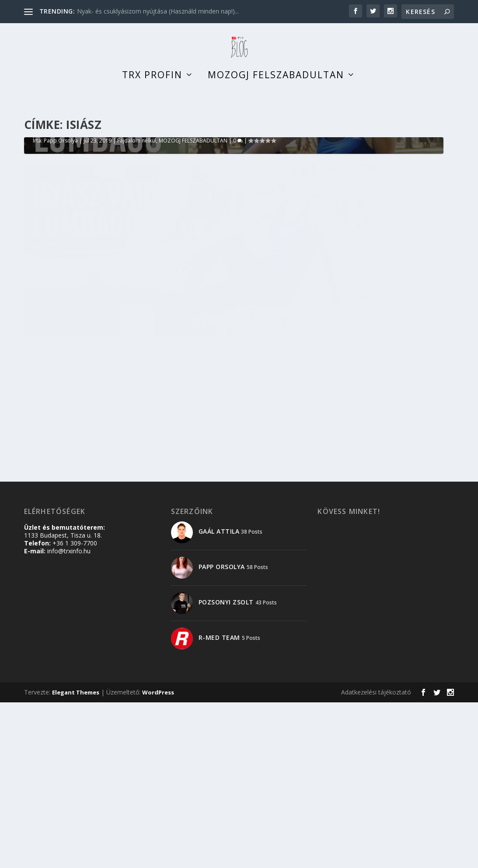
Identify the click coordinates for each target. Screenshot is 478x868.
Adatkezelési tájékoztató (376, 858)
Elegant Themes (76, 858)
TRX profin (152, 85)
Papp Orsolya (61, 379)
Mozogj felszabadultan (276, 85)
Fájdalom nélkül (137, 379)
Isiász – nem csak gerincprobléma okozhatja (144, 367)
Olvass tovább (63, 602)
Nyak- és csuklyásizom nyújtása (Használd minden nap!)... (158, 11)
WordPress (158, 858)
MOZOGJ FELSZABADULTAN (193, 379)
